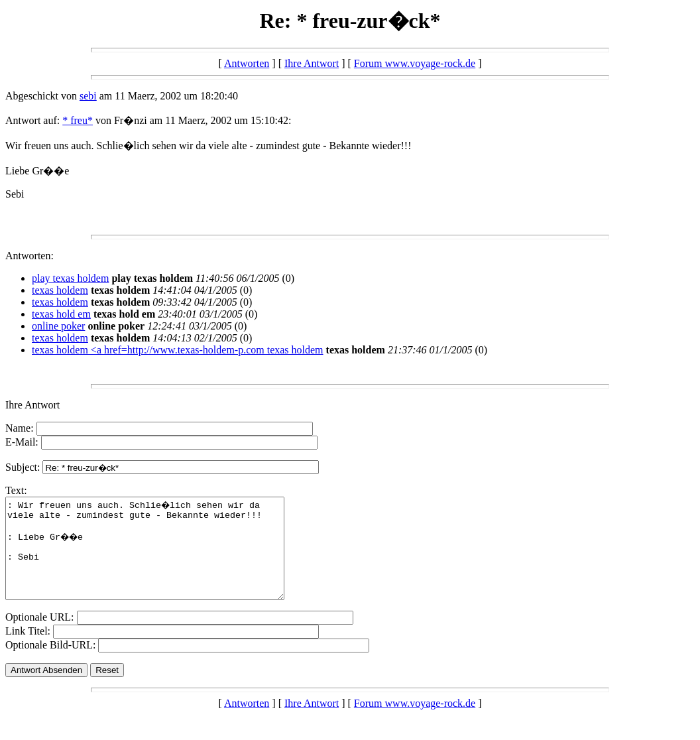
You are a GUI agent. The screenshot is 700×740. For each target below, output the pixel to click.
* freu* (78, 120)
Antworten (247, 63)
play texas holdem (70, 278)
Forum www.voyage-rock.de (415, 63)
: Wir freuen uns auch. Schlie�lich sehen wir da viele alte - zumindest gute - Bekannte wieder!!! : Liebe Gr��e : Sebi (161, 558)
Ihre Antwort (312, 63)
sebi (88, 96)
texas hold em (61, 314)
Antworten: (29, 256)
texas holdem (60, 290)
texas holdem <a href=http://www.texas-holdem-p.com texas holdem (178, 350)
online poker (58, 326)
